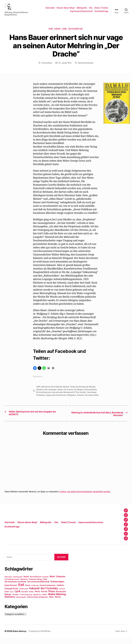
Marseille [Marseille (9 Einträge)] (25, 598)
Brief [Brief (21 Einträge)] (52, 583)
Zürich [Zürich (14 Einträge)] (58, 603)
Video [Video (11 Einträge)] (45, 601)
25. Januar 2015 (65, 67)
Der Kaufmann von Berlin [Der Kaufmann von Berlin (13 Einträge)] (15, 588)
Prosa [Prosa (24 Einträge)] (52, 598)
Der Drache (69, 393)
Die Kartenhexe (92, 393)
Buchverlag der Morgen (87, 391)
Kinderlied (41, 399)
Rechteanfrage (101, 13)
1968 (50, 33)
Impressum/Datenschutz (82, 13)
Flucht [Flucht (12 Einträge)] (28, 592)
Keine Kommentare (86, 67)
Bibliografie (82, 9)
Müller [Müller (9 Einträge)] (31, 598)
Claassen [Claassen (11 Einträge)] (24, 586)
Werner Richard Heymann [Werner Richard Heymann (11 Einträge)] (38, 603)
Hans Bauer (93, 396)
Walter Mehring (20, 638)
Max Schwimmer (60, 399)
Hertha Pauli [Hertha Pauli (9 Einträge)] (24, 595)
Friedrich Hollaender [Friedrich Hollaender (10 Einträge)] (48, 592)
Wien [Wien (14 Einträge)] (51, 603)
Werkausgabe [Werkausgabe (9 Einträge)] (21, 604)
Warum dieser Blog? (66, 9)
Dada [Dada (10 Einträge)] (45, 586)
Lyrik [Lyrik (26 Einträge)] (18, 598)
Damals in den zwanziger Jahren (50, 393)
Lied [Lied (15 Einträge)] (7, 598)
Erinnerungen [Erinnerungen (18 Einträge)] (57, 588)
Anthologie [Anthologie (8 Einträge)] (8, 583)
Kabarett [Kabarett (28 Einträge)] (34, 595)
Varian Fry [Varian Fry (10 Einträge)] (37, 601)
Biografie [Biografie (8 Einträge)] (46, 583)
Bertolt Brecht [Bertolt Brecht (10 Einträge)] (36, 583)
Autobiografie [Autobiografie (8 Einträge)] (18, 583)
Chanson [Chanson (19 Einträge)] (61, 583)
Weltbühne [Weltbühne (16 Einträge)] (10, 603)
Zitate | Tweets (101, 9)
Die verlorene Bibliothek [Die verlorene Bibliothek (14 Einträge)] (39, 588)
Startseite (50, 9)
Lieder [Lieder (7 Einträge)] (12, 598)
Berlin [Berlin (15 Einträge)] (26, 583)
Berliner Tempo (70, 391)
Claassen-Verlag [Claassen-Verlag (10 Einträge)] (35, 586)
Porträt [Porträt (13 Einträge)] (44, 598)
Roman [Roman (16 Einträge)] (8, 601)
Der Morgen (79, 393)
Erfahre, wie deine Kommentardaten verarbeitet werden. (85, 498)
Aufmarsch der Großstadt (52, 391)
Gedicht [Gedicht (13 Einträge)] (60, 592)
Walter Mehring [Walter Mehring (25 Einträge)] (57, 601)
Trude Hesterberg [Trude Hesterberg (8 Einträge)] (26, 601)
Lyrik (65, 33)
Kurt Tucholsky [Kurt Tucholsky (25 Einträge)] (49, 595)
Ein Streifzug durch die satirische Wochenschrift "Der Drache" (62, 396)
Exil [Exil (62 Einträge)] (21, 591)
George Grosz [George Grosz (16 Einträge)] (11, 595)
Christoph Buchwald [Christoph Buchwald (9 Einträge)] (12, 586)
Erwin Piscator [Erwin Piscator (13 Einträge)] (11, 592)
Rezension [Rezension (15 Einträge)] (61, 598)
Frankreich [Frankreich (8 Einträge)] (35, 592)
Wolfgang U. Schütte (76, 399)
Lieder (57, 33)
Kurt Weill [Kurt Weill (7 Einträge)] (62, 595)
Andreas (48, 67)
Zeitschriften (77, 33)
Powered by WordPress (41, 638)
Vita (91, 9)
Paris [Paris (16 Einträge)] (37, 598)
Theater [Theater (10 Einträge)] (15, 601)
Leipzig (49, 399)
